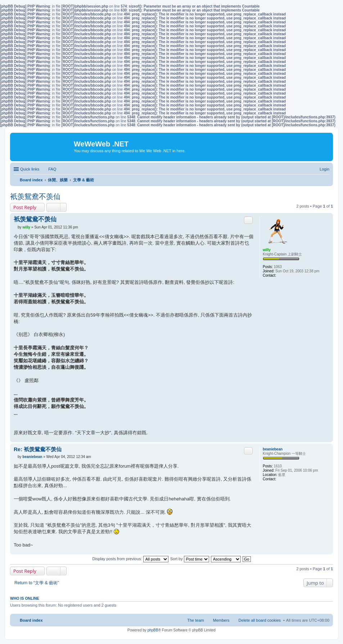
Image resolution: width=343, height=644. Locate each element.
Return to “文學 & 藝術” (37, 583)
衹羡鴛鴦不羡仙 (35, 196)
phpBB (153, 630)
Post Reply (25, 207)
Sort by (190, 559)
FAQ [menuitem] (52, 169)
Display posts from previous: (130, 559)
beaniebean (273, 449)
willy (267, 250)
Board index (31, 620)
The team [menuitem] (195, 620)
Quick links (30, 169)
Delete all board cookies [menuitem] (260, 620)
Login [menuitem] (324, 169)
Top (327, 438)
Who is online (25, 598)
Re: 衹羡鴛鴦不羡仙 (38, 449)
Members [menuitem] (221, 620)
